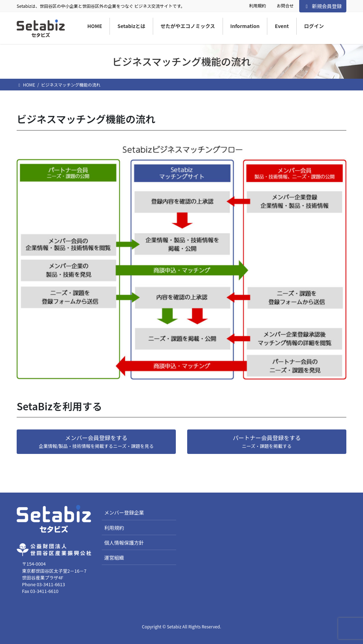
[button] (96, 442)
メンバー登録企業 (124, 512)
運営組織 (114, 557)
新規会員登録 (323, 6)
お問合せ (285, 6)
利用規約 (257, 6)
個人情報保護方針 (124, 543)
